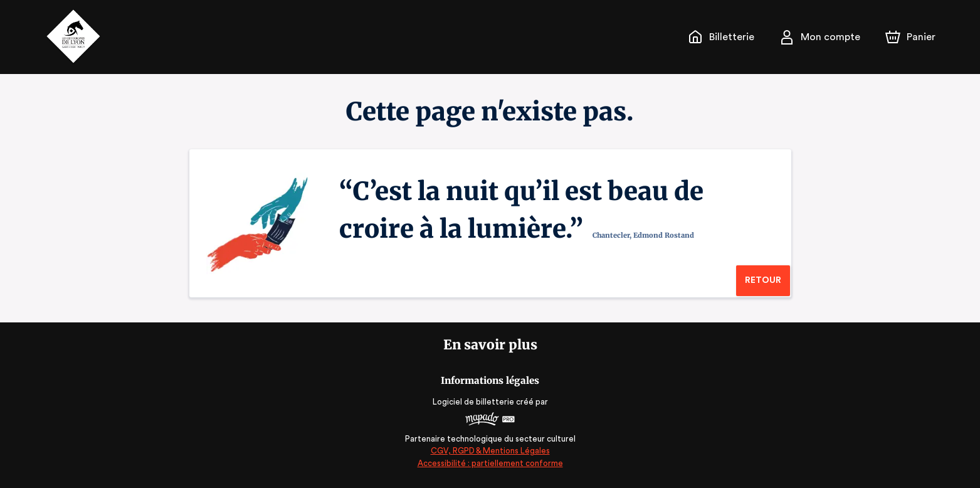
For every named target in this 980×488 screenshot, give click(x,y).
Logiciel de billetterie (474, 402)
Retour (763, 280)
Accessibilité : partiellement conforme (490, 463)
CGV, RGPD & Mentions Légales (490, 451)
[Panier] (910, 37)
